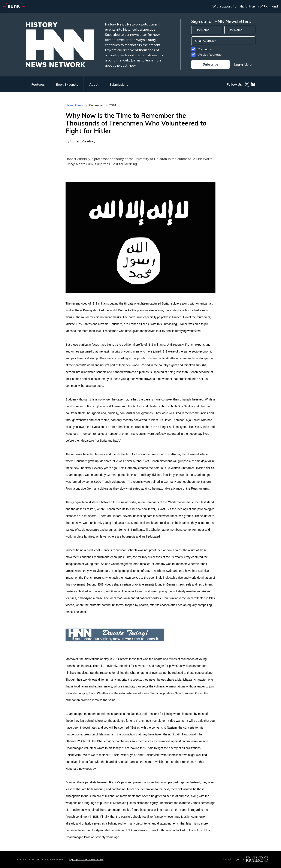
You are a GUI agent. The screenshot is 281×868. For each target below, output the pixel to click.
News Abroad (75, 105)
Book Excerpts (67, 84)
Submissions (119, 84)
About (94, 84)
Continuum (205, 49)
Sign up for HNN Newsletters (86, 859)
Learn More (243, 64)
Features (38, 84)
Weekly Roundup (210, 55)
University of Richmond (262, 6)
